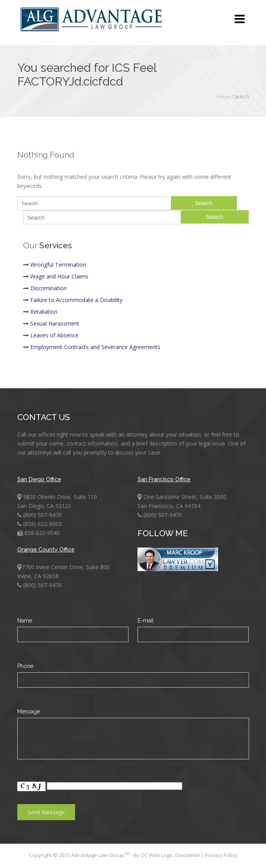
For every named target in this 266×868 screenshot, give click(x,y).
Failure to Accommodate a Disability (73, 300)
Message (29, 712)
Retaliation (40, 312)
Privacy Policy (221, 855)
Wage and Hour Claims (56, 276)
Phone (25, 666)
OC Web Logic (157, 855)
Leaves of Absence (51, 335)
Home (223, 97)
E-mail (146, 621)
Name (25, 621)
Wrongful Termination (55, 265)
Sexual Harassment (51, 323)
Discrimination (45, 288)
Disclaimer (188, 855)
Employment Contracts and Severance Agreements (92, 347)
